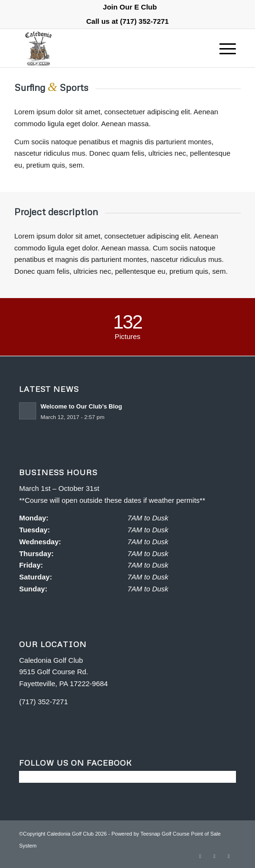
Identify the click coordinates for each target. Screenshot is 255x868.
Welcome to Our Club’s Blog (81, 406)
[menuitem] (130, 7)
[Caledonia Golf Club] (106, 48)
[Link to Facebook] (200, 856)
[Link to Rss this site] (215, 856)
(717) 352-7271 (144, 21)
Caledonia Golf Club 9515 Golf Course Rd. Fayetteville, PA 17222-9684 (64, 672)
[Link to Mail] (229, 856)
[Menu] (223, 48)
